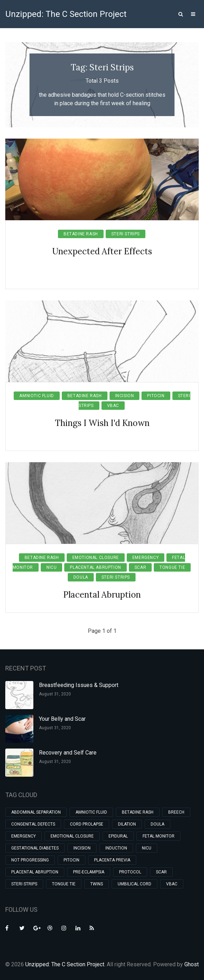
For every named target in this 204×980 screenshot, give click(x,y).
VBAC (113, 406)
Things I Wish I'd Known (102, 423)
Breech (176, 812)
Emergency (146, 558)
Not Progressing (30, 860)
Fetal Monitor (159, 836)
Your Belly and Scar (62, 719)
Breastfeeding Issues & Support (79, 685)
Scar (140, 567)
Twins (97, 884)
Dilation (127, 824)
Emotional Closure (96, 558)
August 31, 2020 (55, 694)
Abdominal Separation (36, 812)
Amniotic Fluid (37, 396)
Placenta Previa (112, 860)
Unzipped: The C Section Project (66, 14)
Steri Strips (126, 234)
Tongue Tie (172, 567)
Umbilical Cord (134, 884)
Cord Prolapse (87, 824)
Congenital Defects (33, 824)
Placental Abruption (95, 567)
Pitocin (156, 396)
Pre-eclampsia (89, 872)
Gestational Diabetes (35, 848)
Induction (116, 848)
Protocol (130, 872)
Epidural (118, 836)
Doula (81, 577)
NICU (51, 567)
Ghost (192, 964)
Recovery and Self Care (68, 753)
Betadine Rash (81, 234)
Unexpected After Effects (102, 251)
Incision (125, 396)
